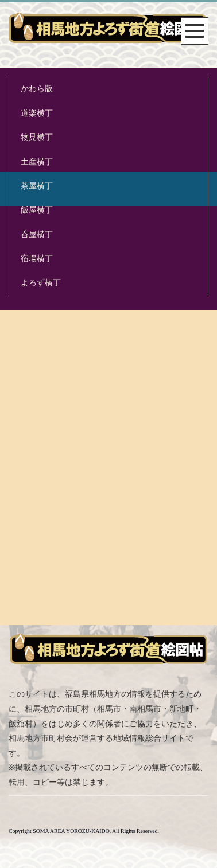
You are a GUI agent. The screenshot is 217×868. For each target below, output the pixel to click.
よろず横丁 (41, 283)
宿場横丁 (37, 259)
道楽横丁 (37, 113)
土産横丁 (37, 162)
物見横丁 (37, 137)
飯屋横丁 (37, 210)
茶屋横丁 (37, 186)
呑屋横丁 (37, 235)
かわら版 (37, 89)
